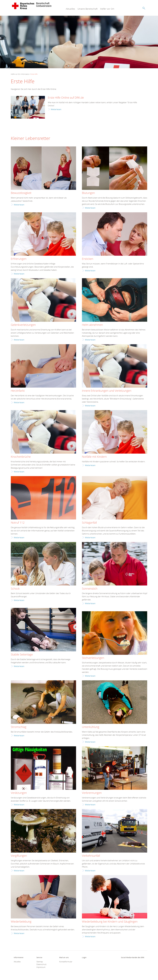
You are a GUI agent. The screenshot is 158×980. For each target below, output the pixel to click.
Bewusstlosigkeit (21, 193)
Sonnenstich (90, 589)
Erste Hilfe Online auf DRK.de (66, 98)
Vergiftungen (19, 856)
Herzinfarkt (18, 391)
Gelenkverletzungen (23, 325)
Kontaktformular (66, 962)
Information (25, 74)
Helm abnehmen (92, 325)
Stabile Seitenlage (22, 655)
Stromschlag (19, 727)
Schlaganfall (89, 523)
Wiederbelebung (21, 922)
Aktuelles (70, 9)
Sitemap (40, 962)
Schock (15, 589)
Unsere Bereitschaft (88, 9)
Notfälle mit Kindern (94, 457)
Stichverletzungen (93, 658)
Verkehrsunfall (91, 856)
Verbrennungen (92, 793)
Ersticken (88, 259)
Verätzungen (19, 793)
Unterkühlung (91, 727)
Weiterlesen (56, 109)
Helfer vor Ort (107, 9)
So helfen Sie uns (75, 17)
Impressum (41, 967)
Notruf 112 (18, 523)
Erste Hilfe (34, 74)
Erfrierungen (19, 259)
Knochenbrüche (21, 457)
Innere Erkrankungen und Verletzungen (107, 391)
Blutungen (88, 193)
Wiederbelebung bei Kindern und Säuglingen (110, 922)
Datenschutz (41, 964)
